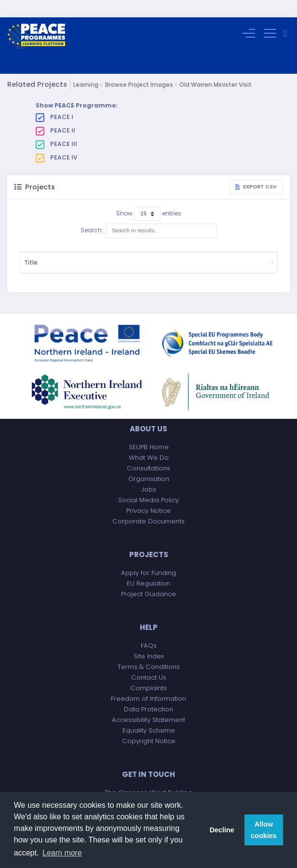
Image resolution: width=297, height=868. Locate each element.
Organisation (149, 479)
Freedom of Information (148, 699)
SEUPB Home (149, 447)
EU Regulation (148, 584)
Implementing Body (241, 254)
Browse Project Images (139, 67)
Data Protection (148, 710)
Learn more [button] (62, 853)
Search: (148, 214)
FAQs (149, 646)
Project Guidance (148, 594)
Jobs (149, 490)
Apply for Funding (148, 573)
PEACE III (56, 127)
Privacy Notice (148, 511)
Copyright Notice (149, 741)
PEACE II (55, 113)
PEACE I (54, 100)
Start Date (151, 254)
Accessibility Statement (148, 720)
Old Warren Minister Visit (216, 67)
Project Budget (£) (189, 254)
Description (81, 254)
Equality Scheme (149, 731)
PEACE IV (57, 140)
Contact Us (149, 678)
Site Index (149, 657)
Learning (86, 67)
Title (31, 254)
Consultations (148, 469)
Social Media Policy (148, 501)
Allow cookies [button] (264, 830)
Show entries (149, 197)
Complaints (148, 688)
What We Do (149, 458)
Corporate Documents (148, 522)
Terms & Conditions (149, 667)
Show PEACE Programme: (77, 88)
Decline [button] (222, 830)
